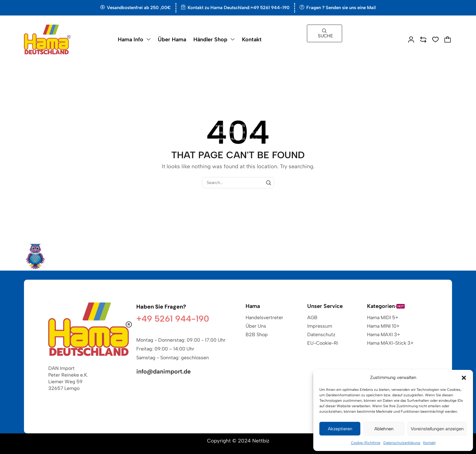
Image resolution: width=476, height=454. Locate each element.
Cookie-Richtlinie (366, 443)
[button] (464, 378)
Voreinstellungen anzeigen (437, 429)
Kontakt (429, 443)
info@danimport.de (163, 371)
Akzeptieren (340, 429)
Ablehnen (384, 429)
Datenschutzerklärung (402, 443)
